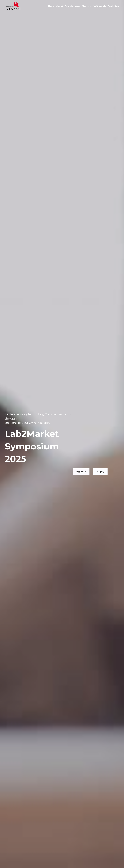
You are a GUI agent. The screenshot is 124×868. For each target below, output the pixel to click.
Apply (100, 463)
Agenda (81, 463)
